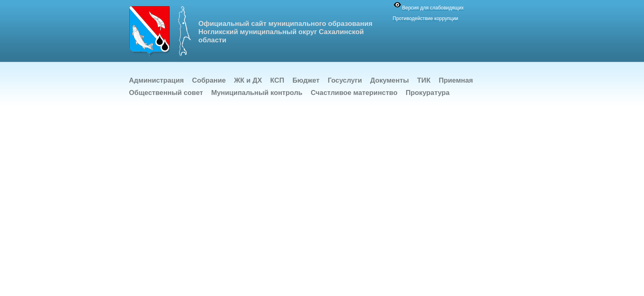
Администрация (156, 80)
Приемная (456, 80)
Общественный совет (166, 93)
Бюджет (306, 80)
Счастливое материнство (354, 93)
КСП (277, 80)
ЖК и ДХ (248, 80)
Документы (389, 80)
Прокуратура (428, 93)
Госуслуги (345, 80)
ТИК (424, 80)
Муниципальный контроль (257, 93)
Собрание (209, 80)
